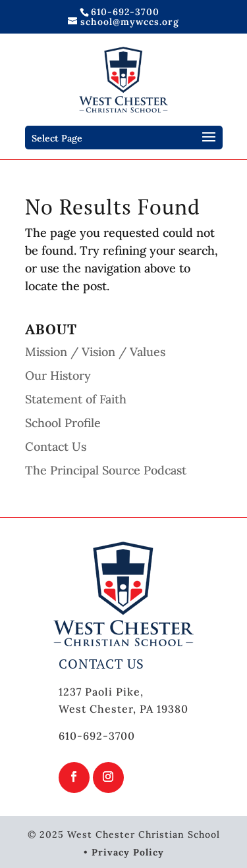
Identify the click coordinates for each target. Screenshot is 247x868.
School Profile (63, 423)
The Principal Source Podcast (106, 470)
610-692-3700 (125, 12)
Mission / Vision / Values (95, 352)
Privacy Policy (128, 852)
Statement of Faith (76, 399)
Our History (58, 375)
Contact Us (56, 447)
